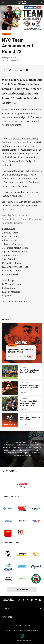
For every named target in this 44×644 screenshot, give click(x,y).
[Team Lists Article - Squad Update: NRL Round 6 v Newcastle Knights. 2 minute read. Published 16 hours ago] (22, 343)
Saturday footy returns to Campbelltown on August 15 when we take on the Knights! (22, 219)
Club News (6, 34)
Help (14, 630)
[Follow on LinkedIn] (40, 600)
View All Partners (22, 589)
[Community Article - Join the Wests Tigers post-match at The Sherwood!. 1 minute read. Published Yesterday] (22, 388)
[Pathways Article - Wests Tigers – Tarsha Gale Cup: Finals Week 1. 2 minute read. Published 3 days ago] (22, 420)
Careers (9, 630)
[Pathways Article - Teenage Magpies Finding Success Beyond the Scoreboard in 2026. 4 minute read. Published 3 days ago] (22, 404)
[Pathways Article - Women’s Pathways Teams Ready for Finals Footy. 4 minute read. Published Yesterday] (22, 372)
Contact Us (21, 630)
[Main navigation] (3, 3)
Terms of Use (17, 625)
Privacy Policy (27, 625)
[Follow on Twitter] (28, 600)
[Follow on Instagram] (32, 600)
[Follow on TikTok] (19, 600)
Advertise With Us (32, 630)
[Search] (41, 3)
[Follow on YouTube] (36, 600)
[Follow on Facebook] (23, 600)
